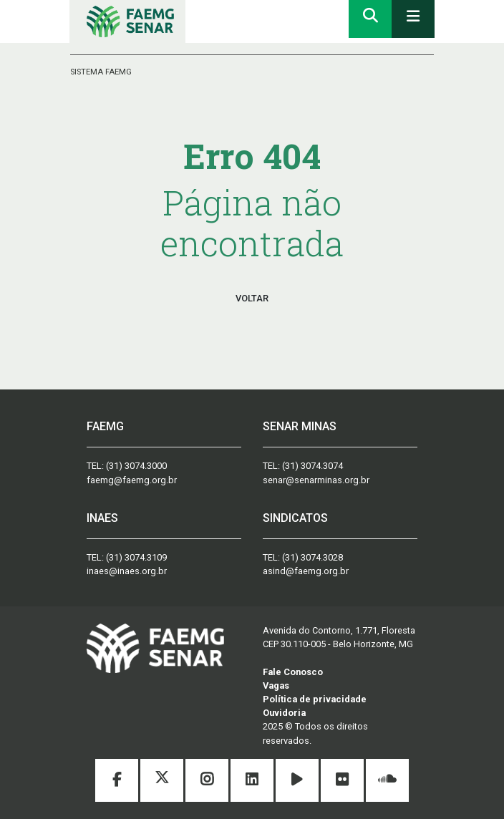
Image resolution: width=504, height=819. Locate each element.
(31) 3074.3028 (312, 557)
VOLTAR (252, 298)
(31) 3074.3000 (136, 466)
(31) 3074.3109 (136, 557)
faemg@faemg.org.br (132, 480)
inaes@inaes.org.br (127, 571)
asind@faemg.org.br (306, 571)
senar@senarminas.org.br (316, 480)
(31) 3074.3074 (312, 466)
